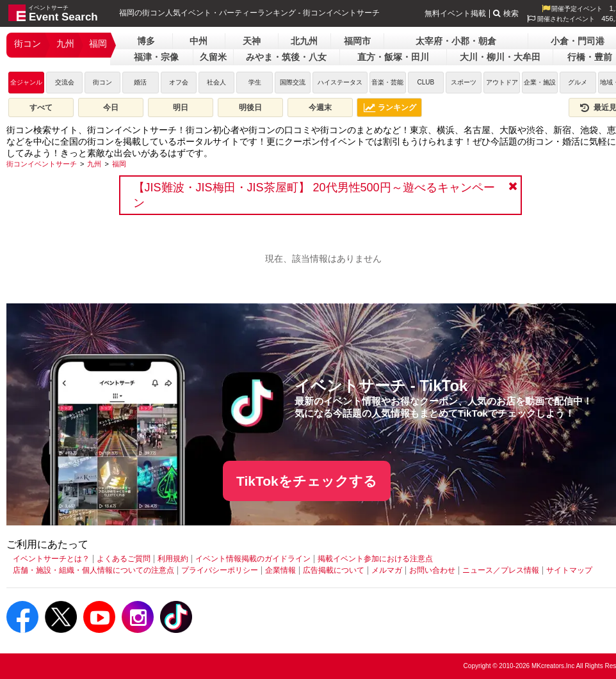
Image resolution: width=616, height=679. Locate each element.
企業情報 (280, 570)
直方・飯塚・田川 (393, 57)
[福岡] (119, 164)
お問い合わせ (432, 570)
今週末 (320, 108)
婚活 (140, 82)
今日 (111, 108)
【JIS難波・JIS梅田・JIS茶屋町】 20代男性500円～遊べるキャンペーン (314, 195)
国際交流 (293, 82)
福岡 (98, 44)
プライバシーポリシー (220, 570)
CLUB (426, 82)
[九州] (94, 164)
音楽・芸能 (387, 82)
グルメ (578, 82)
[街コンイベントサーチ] (42, 164)
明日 (181, 108)
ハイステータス (340, 82)
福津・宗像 (156, 57)
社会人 (216, 82)
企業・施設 (540, 82)
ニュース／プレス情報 (501, 570)
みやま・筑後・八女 (286, 57)
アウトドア (502, 82)
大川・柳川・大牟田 (500, 57)
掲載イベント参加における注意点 (375, 559)
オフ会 (179, 82)
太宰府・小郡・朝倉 (456, 41)
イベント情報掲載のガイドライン (253, 559)
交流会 (65, 82)
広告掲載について (334, 570)
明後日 (250, 108)
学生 (255, 82)
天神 (252, 41)
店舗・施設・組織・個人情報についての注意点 (93, 570)
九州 (65, 44)
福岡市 (357, 41)
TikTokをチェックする (307, 481)
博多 (146, 41)
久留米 (213, 57)
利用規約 (173, 559)
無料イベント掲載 (455, 13)
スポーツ (464, 82)
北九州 (304, 41)
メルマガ (387, 570)
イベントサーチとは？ (51, 559)
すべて (41, 108)
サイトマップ (569, 570)
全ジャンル (26, 82)
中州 (199, 41)
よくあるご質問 (124, 559)
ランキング (390, 108)
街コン (28, 44)
